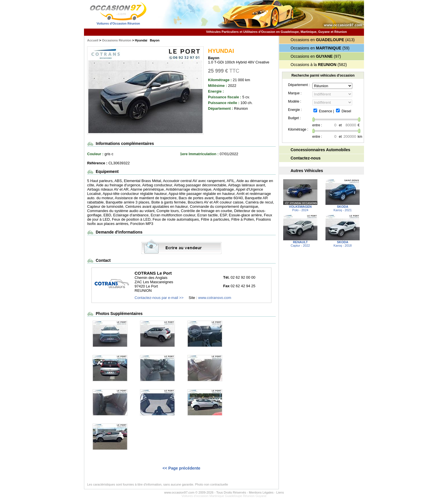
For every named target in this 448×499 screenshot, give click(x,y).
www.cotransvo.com (215, 298)
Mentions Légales (261, 492)
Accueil (93, 40)
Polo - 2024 (300, 207)
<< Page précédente (181, 468)
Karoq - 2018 (343, 242)
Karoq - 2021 (343, 207)
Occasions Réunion (117, 40)
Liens (280, 492)
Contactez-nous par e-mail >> (159, 298)
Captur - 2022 (300, 242)
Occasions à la (313, 65)
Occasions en (317, 40)
